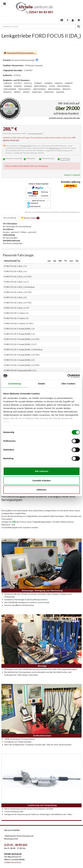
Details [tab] (42, 384)
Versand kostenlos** (35, 133)
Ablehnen (41, 490)
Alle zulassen (41, 471)
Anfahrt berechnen (13, 862)
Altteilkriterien (55, 148)
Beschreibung (10, 218)
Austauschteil (26, 146)
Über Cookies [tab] (68, 384)
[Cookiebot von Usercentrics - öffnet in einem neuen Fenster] (67, 376)
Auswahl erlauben (41, 480)
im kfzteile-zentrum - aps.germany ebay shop (64, 118)
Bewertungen (30, 218)
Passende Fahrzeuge (16, 53)
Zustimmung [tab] (15, 384)
